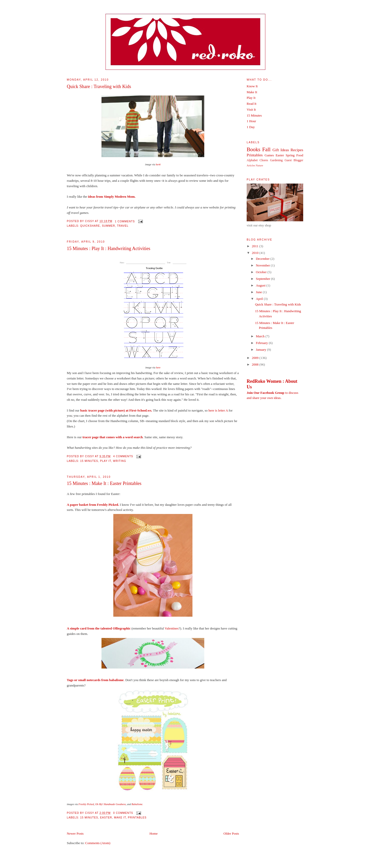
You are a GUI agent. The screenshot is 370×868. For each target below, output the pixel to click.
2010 (256, 253)
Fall (266, 149)
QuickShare (90, 226)
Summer (109, 226)
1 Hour (251, 121)
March (261, 336)
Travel (123, 226)
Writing (120, 461)
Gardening (276, 160)
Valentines (172, 628)
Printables (137, 818)
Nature (260, 165)
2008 (256, 364)
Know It (252, 86)
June (259, 292)
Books (253, 149)
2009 (256, 358)
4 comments (123, 456)
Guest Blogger (294, 160)
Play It (105, 461)
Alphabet (252, 160)
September (263, 279)
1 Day (251, 127)
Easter (106, 818)
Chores (264, 160)
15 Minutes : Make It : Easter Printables (104, 483)
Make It (120, 818)
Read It (252, 104)
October (262, 272)
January (262, 350)
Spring (290, 155)
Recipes (297, 150)
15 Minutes (89, 461)
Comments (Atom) (98, 843)
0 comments (123, 813)
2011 (256, 246)
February (262, 343)
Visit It (251, 109)
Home (154, 833)
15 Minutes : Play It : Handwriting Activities (109, 249)
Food (300, 155)
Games (269, 155)
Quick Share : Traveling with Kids (99, 87)
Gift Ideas (281, 150)
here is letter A (218, 410)
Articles (251, 165)
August (261, 285)
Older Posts (231, 833)
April (260, 299)
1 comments (125, 221)
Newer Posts (75, 833)
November (263, 265)
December (263, 259)
